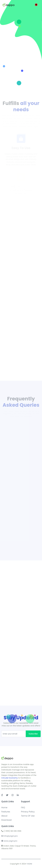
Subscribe (33, 734)
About (4, 816)
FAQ (23, 807)
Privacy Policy (28, 812)
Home (4, 807)
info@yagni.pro (10, 836)
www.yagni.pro (9, 841)
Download (6, 820)
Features (6, 812)
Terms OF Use (28, 816)
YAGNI (29, 864)
